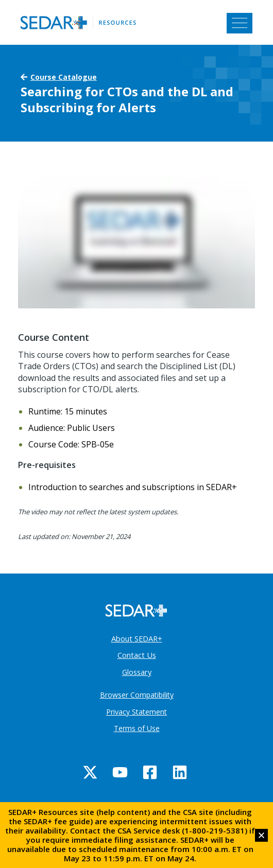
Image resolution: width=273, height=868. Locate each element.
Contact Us (137, 655)
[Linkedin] (180, 772)
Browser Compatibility (137, 695)
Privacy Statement (136, 712)
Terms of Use (137, 728)
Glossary (137, 672)
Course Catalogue (64, 77)
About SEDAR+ (137, 638)
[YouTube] (120, 772)
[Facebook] (150, 772)
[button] (261, 835)
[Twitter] (90, 772)
